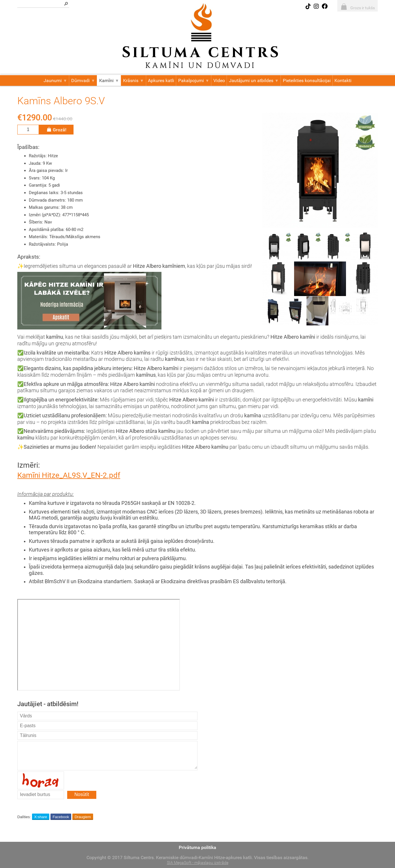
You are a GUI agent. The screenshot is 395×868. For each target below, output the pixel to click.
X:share (41, 817)
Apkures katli (161, 80)
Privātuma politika (197, 847)
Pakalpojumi (194, 80)
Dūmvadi (83, 80)
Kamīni (109, 80)
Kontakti (343, 80)
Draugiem (83, 817)
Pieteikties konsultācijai (307, 80)
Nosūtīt (82, 794)
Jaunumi (55, 80)
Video (219, 80)
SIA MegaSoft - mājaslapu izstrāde (198, 863)
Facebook (61, 817)
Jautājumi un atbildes (254, 80)
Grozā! (56, 129)
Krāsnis (133, 80)
